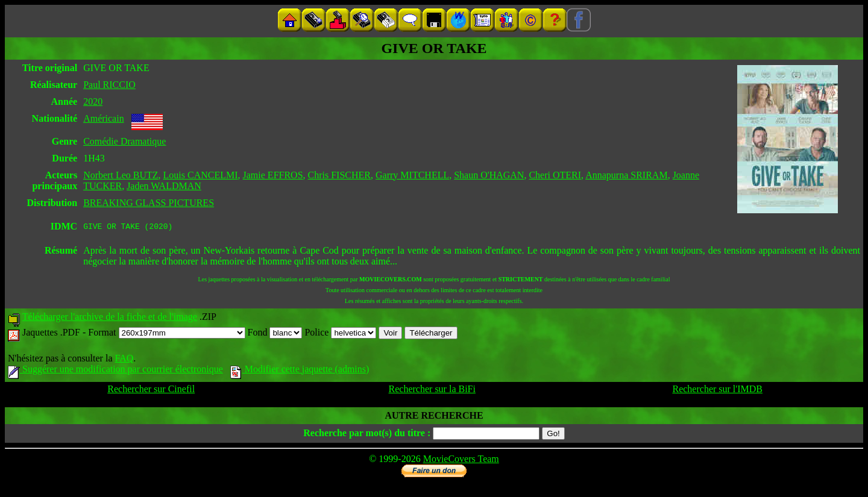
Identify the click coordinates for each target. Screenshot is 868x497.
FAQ (124, 360)
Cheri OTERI (555, 175)
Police (340, 334)
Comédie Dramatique (124, 141)
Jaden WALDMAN (164, 186)
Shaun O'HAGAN (489, 175)
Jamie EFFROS (273, 175)
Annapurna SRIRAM (626, 175)
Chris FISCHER (339, 175)
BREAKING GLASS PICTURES (149, 203)
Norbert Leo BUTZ (121, 175)
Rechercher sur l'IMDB (717, 391)
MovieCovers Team (461, 461)
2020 (93, 102)
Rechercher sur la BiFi (432, 391)
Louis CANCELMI (201, 175)
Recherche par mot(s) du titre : (367, 435)
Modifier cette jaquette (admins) (300, 371)
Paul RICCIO (109, 85)
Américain (104, 118)
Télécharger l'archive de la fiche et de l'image (110, 318)
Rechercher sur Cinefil (151, 391)
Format (166, 334)
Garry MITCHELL (412, 175)
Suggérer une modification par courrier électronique (115, 371)
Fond (275, 334)
